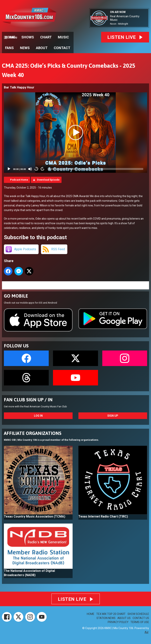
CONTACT (62, 48)
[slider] (95, 169)
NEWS (25, 48)
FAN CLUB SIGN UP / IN (28, 400)
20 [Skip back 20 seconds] (36, 169)
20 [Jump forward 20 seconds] (43, 169)
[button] (75, 132)
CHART (46, 37)
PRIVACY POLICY (118, 622)
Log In (38, 416)
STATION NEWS (106, 618)
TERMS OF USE (140, 622)
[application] (75, 133)
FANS (9, 48)
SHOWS (28, 37)
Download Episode (48, 180)
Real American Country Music (125, 18)
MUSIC (63, 37)
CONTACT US (141, 618)
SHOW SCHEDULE (138, 614)
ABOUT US (124, 618)
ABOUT (42, 48)
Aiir (147, 632)
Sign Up (113, 416)
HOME (10, 37)
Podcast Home (19, 180)
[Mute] (30, 169)
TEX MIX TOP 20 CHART (111, 614)
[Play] (9, 169)
